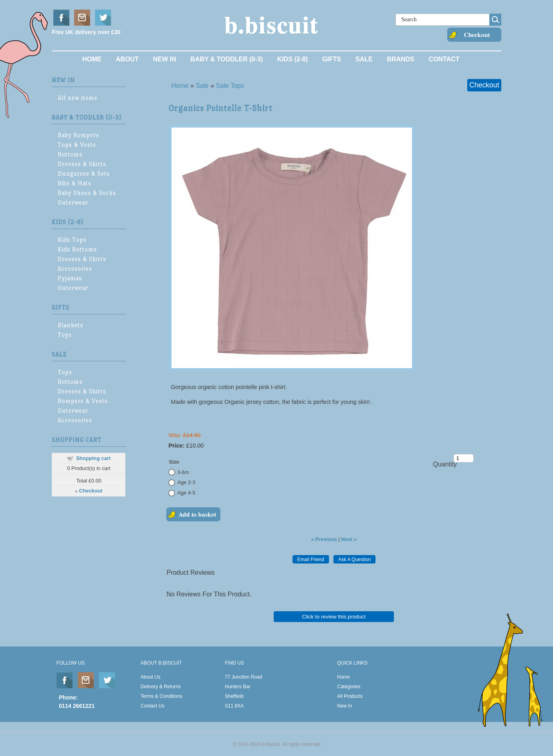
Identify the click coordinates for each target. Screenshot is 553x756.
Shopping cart (93, 458)
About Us (150, 677)
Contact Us (152, 706)
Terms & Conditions (161, 696)
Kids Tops (72, 240)
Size (174, 462)
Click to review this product (334, 617)
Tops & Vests (77, 145)
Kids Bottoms (77, 249)
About (127, 59)
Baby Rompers (79, 135)
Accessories (75, 269)
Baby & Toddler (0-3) (227, 59)
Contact (444, 59)
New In (165, 59)
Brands (400, 59)
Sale (364, 59)
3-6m (183, 472)
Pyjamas (70, 278)
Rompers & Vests (83, 401)
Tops (65, 372)
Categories (349, 687)
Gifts (332, 59)
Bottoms (70, 154)
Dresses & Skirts (82, 164)
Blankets (71, 325)
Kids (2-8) (293, 59)
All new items (78, 98)
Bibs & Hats (75, 183)
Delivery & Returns (161, 687)
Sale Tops (230, 86)
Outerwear (73, 202)
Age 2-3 (186, 482)
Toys (65, 335)
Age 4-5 (186, 493)
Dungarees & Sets (84, 173)
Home (92, 59)
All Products (350, 696)
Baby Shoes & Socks (87, 193)
